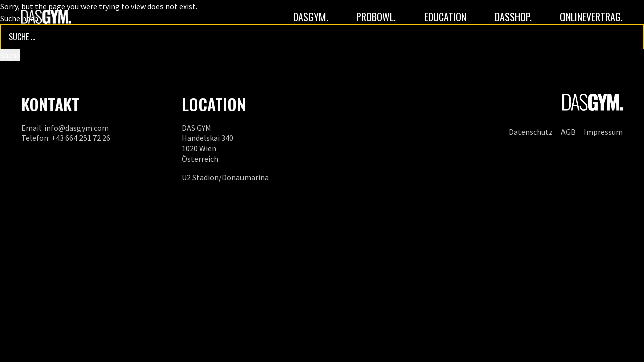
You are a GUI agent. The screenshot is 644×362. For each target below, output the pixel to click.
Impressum (603, 132)
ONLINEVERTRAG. (591, 17)
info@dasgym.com (76, 128)
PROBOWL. (376, 17)
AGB (568, 132)
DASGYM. (311, 17)
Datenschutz (531, 132)
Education (445, 17)
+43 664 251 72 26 (81, 138)
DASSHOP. (513, 17)
